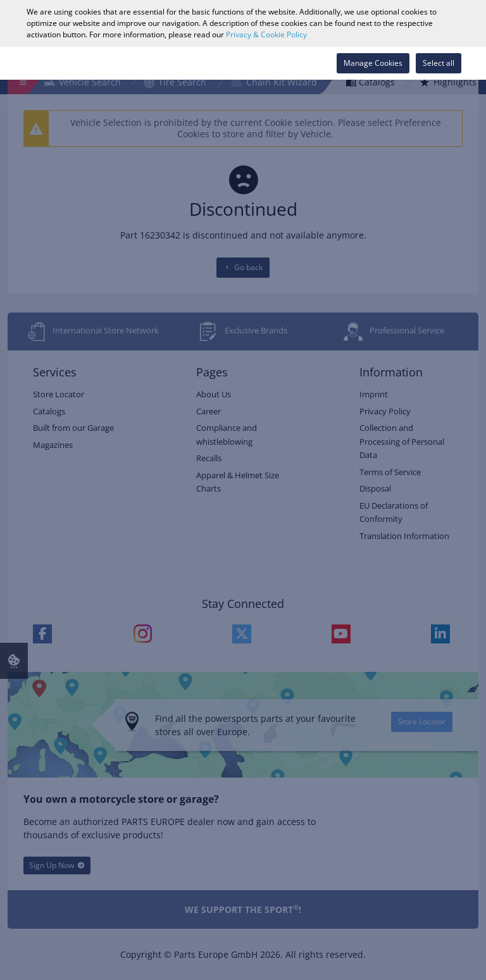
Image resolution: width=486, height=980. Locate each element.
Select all (439, 63)
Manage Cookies (373, 63)
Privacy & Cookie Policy (266, 34)
